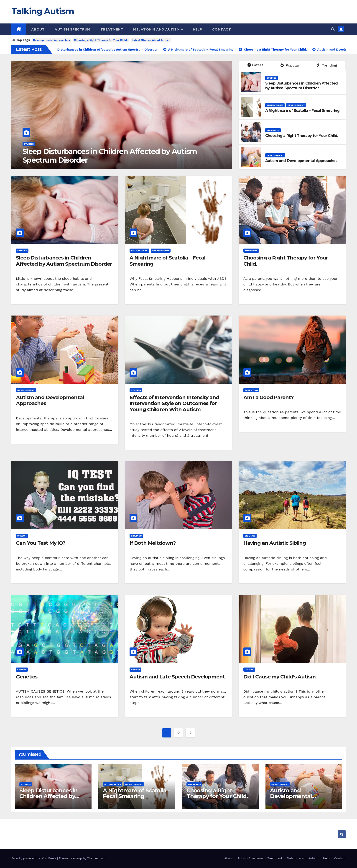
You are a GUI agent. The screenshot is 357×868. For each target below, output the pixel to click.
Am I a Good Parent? (269, 397)
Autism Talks (275, 105)
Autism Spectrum (73, 29)
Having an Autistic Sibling (275, 543)
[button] (333, 29)
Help (198, 29)
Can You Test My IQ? (41, 543)
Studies (29, 144)
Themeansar (96, 858)
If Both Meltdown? (153, 543)
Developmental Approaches (51, 40)
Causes (22, 669)
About (38, 29)
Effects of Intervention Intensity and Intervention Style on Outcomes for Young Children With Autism (174, 403)
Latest (255, 65)
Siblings (136, 536)
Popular (290, 65)
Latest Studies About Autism (151, 40)
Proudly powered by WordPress (34, 858)
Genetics (27, 677)
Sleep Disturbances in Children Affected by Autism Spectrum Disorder (110, 156)
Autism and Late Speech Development (177, 677)
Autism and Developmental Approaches (301, 161)
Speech (22, 536)
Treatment (112, 29)
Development (296, 105)
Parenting (251, 390)
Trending (327, 65)
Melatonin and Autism (157, 29)
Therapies (273, 130)
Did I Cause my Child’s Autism (279, 677)
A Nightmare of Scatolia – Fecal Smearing (302, 111)
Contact (222, 29)
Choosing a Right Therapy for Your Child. (101, 40)
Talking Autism (43, 11)
